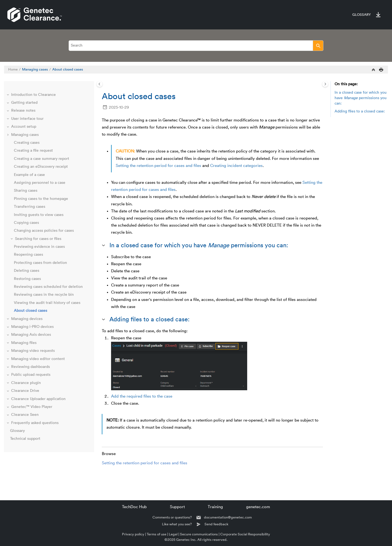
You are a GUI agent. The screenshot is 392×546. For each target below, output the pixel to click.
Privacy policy (133, 534)
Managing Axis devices (31, 335)
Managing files (24, 343)
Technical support (25, 439)
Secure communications (199, 534)
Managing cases (35, 69)
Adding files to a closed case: (360, 111)
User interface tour (27, 119)
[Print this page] (381, 70)
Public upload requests (31, 375)
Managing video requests (33, 351)
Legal (173, 534)
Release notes (23, 111)
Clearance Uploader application (38, 399)
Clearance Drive (25, 391)
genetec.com (258, 507)
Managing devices (27, 319)
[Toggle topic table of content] (325, 84)
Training (215, 507)
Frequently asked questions (35, 423)
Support (177, 507)
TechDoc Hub (134, 507)
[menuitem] (359, 15)
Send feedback (216, 524)
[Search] (318, 46)
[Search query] (196, 46)
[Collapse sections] (373, 70)
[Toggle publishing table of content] (99, 84)
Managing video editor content (38, 359)
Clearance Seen (25, 415)
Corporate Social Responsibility (245, 534)
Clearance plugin (26, 383)
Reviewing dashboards (30, 367)
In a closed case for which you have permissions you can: (361, 98)
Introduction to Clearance (33, 95)
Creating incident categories (236, 166)
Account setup (24, 127)
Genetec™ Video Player (32, 407)
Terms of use (157, 534)
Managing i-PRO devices (32, 327)
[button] (8, 95)
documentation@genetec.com (228, 517)
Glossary (362, 15)
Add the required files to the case (142, 396)
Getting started (24, 103)
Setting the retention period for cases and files (158, 166)
